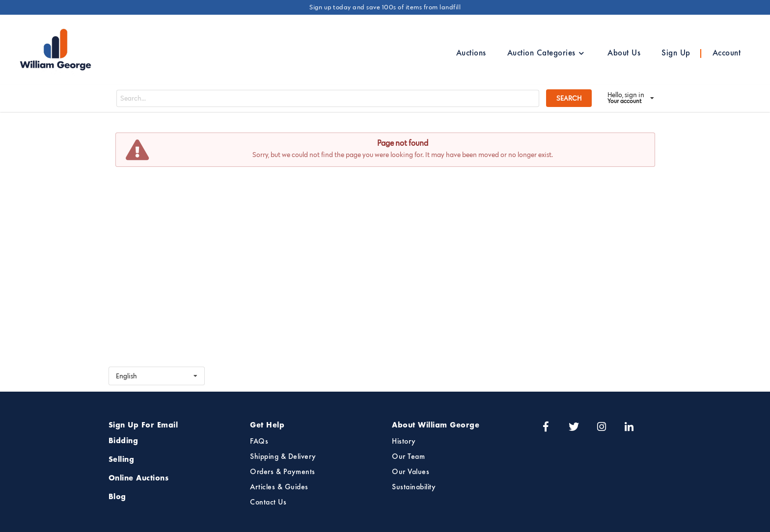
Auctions (471, 53)
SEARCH (569, 98)
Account (727, 53)
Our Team (408, 457)
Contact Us (268, 503)
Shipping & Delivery (283, 457)
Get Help (267, 426)
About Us (624, 53)
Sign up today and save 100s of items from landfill (385, 7)
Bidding (124, 441)
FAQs (259, 442)
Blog (117, 497)
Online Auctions (139, 479)
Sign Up (676, 53)
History (404, 442)
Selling (122, 460)
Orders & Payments (283, 472)
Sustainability (414, 487)
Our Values (411, 472)
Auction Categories (546, 53)
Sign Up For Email (143, 426)
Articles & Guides (279, 487)
